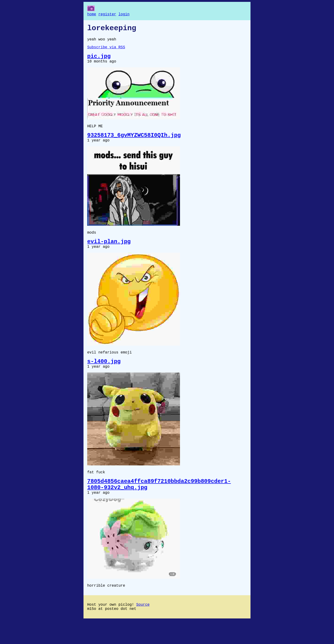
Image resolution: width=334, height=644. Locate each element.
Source (143, 627)
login (124, 15)
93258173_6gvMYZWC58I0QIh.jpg (134, 143)
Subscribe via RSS (106, 51)
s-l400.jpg (104, 376)
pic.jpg (99, 61)
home (92, 15)
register (107, 15)
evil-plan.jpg (109, 253)
